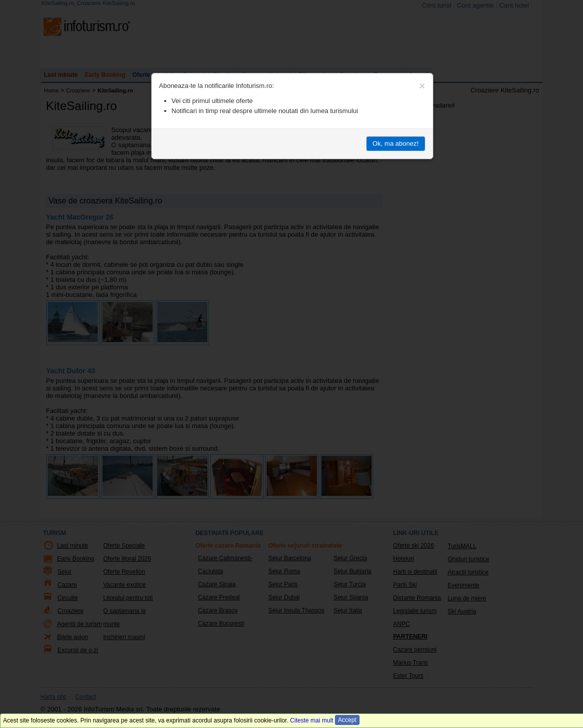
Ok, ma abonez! (396, 143)
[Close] (422, 86)
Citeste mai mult (312, 720)
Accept (347, 720)
